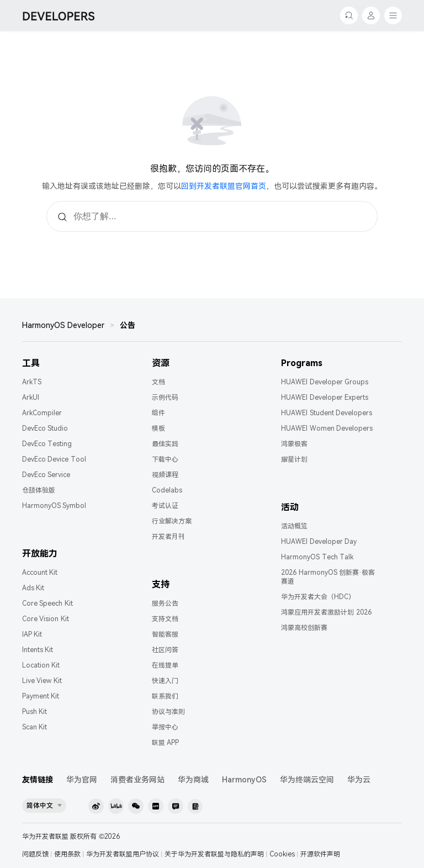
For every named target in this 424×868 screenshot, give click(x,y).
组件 (158, 413)
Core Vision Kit (46, 619)
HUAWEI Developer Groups (325, 382)
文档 (158, 382)
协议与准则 (168, 712)
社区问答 (165, 650)
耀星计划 (294, 459)
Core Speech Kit (47, 604)
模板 (158, 428)
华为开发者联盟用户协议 (123, 854)
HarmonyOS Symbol (54, 506)
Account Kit (40, 573)
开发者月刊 (168, 537)
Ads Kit (33, 588)
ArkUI (31, 398)
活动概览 (294, 526)
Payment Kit (41, 696)
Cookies (282, 854)
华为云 (359, 780)
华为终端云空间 (307, 780)
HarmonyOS (244, 780)
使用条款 (67, 854)
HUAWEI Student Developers (327, 413)
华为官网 (82, 780)
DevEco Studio (45, 428)
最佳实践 (165, 444)
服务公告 (165, 604)
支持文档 (165, 619)
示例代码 (165, 398)
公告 (128, 325)
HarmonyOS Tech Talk (317, 557)
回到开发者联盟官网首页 (224, 186)
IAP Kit (32, 634)
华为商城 (193, 780)
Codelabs (167, 490)
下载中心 (165, 459)
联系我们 (165, 696)
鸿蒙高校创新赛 (304, 628)
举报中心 (165, 727)
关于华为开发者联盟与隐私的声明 (214, 854)
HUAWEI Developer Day (319, 542)
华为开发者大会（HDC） (318, 597)
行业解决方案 (172, 521)
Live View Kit (42, 681)
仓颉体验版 (39, 490)
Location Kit (41, 665)
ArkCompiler (42, 413)
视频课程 (165, 475)
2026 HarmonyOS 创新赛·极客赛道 (328, 577)
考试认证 (165, 506)
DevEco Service (46, 475)
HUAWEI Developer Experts (325, 398)
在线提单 (165, 665)
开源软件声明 (320, 854)
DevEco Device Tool (54, 459)
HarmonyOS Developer (63, 325)
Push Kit (35, 712)
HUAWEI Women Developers (327, 428)
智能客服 (165, 634)
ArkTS (32, 382)
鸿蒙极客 (294, 444)
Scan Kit (35, 727)
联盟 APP (165, 743)
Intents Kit (38, 650)
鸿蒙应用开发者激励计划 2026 (326, 612)
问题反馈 (35, 854)
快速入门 (165, 681)
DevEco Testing (47, 444)
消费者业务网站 (137, 780)
